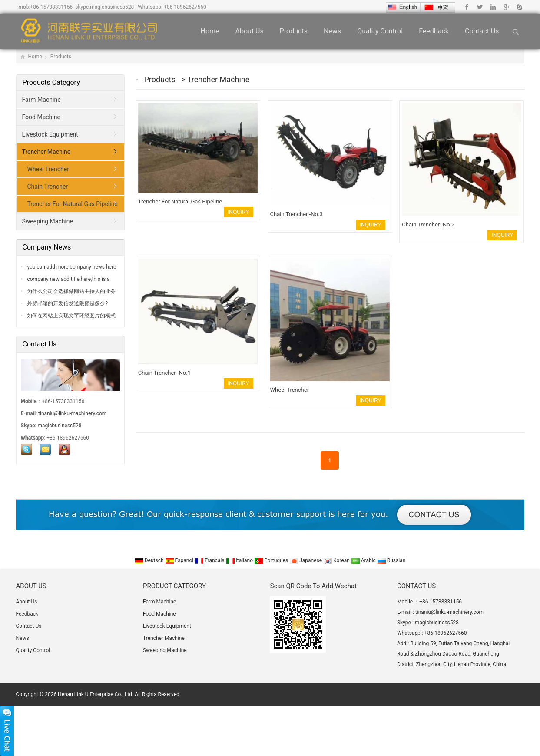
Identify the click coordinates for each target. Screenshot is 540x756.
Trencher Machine (219, 79)
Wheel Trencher (48, 169)
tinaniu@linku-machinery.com (72, 413)
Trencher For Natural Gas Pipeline (73, 204)
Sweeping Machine (48, 221)
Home (210, 31)
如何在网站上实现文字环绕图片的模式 (71, 316)
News (332, 31)
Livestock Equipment (50, 134)
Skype (519, 7)
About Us (250, 31)
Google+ (506, 7)
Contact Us (482, 31)
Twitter (480, 7)
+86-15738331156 (51, 7)
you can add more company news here (71, 267)
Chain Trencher (48, 187)
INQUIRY (239, 212)
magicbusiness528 (112, 7)
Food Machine (41, 117)
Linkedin (493, 7)
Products (294, 31)
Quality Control (380, 31)
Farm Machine (41, 100)
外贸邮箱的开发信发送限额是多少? (67, 303)
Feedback (434, 31)
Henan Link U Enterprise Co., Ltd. (96, 694)
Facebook (467, 7)
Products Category (51, 82)
